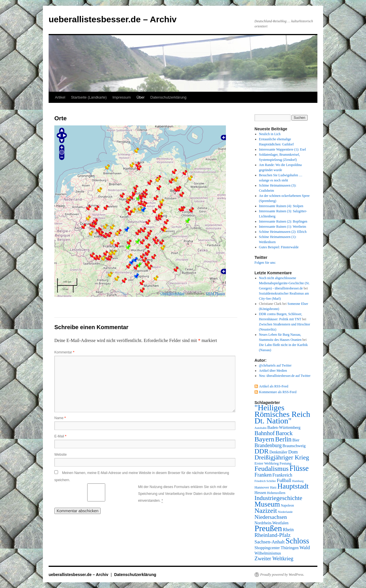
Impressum (122, 97)
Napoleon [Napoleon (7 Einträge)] (287, 505)
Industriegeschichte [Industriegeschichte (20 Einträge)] (278, 498)
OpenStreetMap (172, 293)
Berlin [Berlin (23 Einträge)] (283, 439)
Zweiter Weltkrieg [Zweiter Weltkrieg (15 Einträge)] (274, 558)
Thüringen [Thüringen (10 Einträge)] (290, 548)
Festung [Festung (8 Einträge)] (286, 463)
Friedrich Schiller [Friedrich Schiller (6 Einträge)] (265, 481)
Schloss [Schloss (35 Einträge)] (297, 541)
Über (140, 97)
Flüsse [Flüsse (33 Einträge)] (299, 468)
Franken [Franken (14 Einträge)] (263, 475)
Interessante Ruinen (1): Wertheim (283, 227)
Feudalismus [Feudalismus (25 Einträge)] (271, 469)
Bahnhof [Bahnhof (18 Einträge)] (265, 433)
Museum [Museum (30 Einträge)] (267, 504)
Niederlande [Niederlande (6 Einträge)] (285, 512)
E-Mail (60, 436)
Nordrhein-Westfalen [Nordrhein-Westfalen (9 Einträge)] (271, 523)
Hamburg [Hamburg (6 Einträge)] (298, 481)
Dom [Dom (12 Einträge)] (293, 452)
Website (60, 455)
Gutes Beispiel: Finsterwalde (279, 247)
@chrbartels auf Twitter (275, 365)
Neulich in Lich (270, 134)
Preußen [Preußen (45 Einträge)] (268, 528)
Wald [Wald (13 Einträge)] (305, 547)
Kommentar (64, 352)
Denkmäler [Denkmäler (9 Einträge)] (278, 452)
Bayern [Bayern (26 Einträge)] (264, 439)
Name (60, 418)
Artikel (60, 97)
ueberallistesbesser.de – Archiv (113, 19)
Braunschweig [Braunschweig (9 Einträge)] (294, 446)
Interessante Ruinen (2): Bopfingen (283, 221)
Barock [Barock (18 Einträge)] (284, 433)
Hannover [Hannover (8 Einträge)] (262, 487)
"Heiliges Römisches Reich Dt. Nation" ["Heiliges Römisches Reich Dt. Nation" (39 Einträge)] (282, 414)
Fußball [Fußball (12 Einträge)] (284, 480)
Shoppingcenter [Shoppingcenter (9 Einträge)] (267, 548)
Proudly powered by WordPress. (282, 575)
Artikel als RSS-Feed (274, 386)
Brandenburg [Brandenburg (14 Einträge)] (268, 445)
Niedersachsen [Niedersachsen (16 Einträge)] (271, 517)
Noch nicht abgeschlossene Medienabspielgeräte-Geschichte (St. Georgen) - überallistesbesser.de (284, 283)
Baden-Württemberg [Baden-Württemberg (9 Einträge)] (284, 427)
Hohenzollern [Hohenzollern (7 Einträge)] (276, 493)
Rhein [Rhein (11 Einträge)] (288, 530)
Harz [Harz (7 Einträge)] (273, 487)
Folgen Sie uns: (265, 263)
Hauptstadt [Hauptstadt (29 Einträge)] (293, 486)
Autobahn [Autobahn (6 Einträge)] (260, 428)
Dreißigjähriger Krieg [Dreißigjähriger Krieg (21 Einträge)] (282, 457)
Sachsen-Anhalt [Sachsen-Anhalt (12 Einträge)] (269, 542)
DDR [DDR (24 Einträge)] (261, 451)
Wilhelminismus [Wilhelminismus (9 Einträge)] (268, 553)
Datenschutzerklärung (168, 97)
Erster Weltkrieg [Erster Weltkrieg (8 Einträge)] (267, 463)
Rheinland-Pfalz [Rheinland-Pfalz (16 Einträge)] (272, 535)
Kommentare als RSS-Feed (278, 392)
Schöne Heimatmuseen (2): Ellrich (283, 232)
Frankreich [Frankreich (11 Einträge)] (282, 475)
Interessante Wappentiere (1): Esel (283, 149)
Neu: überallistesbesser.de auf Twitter (285, 376)
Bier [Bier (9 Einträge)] (296, 440)
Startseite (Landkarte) (89, 97)
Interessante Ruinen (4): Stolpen (281, 206)
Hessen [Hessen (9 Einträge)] (260, 493)
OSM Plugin (215, 293)
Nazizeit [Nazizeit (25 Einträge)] (266, 511)
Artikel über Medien (273, 371)
